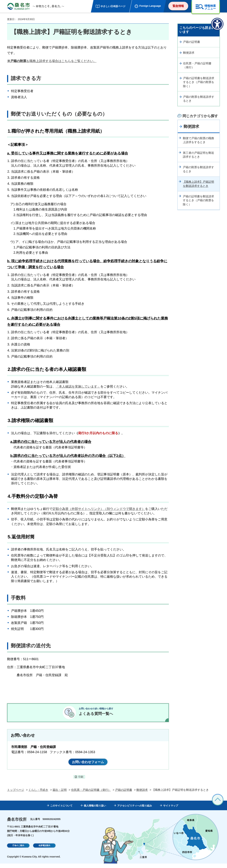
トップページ (16, 794)
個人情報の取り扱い (95, 810)
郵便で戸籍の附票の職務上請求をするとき (198, 140)
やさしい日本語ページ (113, 6)
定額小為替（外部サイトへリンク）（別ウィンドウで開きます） (99, 509)
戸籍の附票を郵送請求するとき (199, 99)
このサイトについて (61, 810)
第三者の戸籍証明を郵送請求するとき (198, 155)
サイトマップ (171, 810)
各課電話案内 (44, 850)
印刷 (81, 781)
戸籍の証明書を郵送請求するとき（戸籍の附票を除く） (199, 82)
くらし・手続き (38, 794)
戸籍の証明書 (192, 42)
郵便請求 (189, 53)
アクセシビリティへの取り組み (135, 810)
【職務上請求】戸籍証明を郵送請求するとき (198, 184)
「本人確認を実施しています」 (78, 387)
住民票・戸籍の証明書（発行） (197, 65)
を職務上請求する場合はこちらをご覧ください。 (52, 61)
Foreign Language (150, 6)
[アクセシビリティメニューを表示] (217, 24)
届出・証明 (60, 794)
